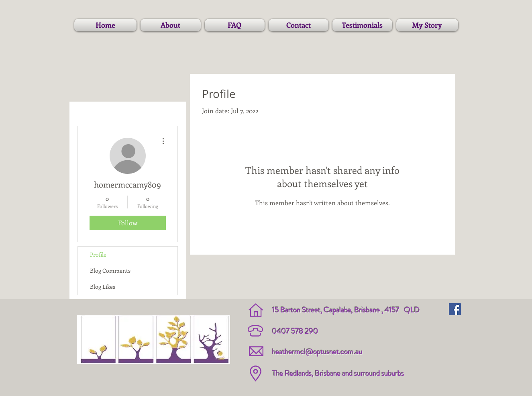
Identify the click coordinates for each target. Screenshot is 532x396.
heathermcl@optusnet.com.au (317, 352)
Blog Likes (103, 287)
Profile (98, 254)
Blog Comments (110, 270)
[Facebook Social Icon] (455, 309)
